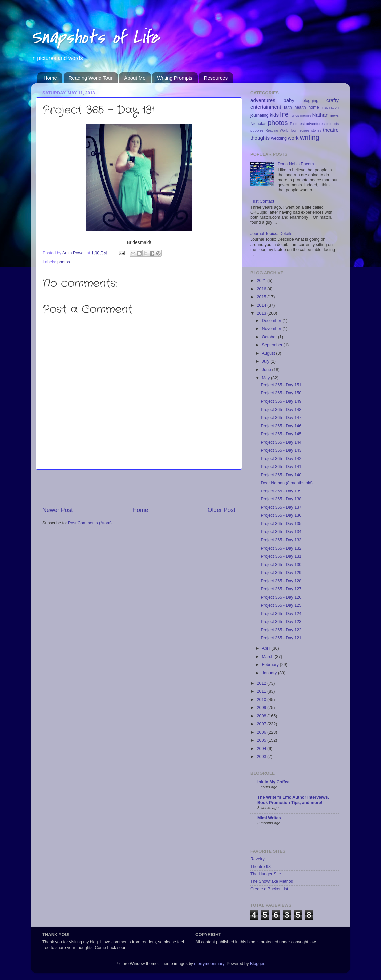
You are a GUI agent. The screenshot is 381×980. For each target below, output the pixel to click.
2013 (262, 313)
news (334, 115)
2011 (262, 691)
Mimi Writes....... (273, 818)
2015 (262, 297)
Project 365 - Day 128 (281, 581)
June (267, 370)
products (332, 124)
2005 (262, 740)
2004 (262, 749)
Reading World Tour (91, 78)
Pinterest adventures (307, 124)
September (273, 345)
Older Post (222, 510)
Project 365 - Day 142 (281, 459)
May (267, 378)
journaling (260, 115)
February (271, 665)
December (272, 321)
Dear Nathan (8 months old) (287, 483)
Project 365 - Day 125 (281, 605)
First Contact (262, 201)
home (314, 107)
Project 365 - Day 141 (281, 467)
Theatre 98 (261, 867)
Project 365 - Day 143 (281, 450)
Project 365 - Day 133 (281, 540)
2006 (262, 732)
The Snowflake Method (272, 881)
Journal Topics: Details (271, 234)
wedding (279, 138)
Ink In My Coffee (274, 782)
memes (306, 115)
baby (289, 100)
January (270, 673)
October (270, 337)
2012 (262, 683)
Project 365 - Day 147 (281, 418)
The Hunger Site (266, 874)
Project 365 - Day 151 (281, 385)
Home (50, 78)
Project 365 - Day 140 (281, 475)
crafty (333, 100)
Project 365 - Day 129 (281, 573)
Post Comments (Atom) (90, 523)
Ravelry (258, 859)
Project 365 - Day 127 (281, 589)
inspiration (330, 107)
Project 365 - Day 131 (281, 556)
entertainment (266, 107)
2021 (262, 281)
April (267, 648)
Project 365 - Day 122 (281, 630)
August (269, 353)
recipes (304, 130)
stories (316, 130)
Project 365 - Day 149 (281, 401)
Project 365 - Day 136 (281, 515)
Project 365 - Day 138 (281, 499)
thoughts (260, 138)
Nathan (321, 115)
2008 (262, 716)
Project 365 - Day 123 (281, 622)
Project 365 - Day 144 (281, 442)
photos (64, 262)
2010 (262, 700)
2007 (262, 724)
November (272, 329)
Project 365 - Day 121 (281, 638)
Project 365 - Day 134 (281, 532)
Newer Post (57, 510)
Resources (216, 78)
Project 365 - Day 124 (281, 614)
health (300, 107)
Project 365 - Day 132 (281, 548)
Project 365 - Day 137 (281, 507)
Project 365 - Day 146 (281, 426)
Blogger (257, 964)
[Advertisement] (139, 488)
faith (288, 107)
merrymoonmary (209, 964)
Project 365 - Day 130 (281, 565)
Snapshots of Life (95, 37)
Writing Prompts (175, 78)
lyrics (295, 115)
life (284, 114)
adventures (263, 100)
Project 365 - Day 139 (281, 491)
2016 (262, 289)
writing (310, 137)
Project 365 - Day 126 (281, 597)
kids (274, 115)
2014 (262, 305)
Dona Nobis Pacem (296, 164)
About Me (135, 78)
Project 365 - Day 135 (281, 524)
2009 (262, 708)
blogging (311, 101)
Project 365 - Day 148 (281, 410)
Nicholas (258, 124)
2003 (262, 757)
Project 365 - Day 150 (281, 393)
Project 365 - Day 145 (281, 434)
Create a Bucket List (269, 889)
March (269, 657)
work (293, 138)
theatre (331, 130)
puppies (257, 130)
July (266, 361)
